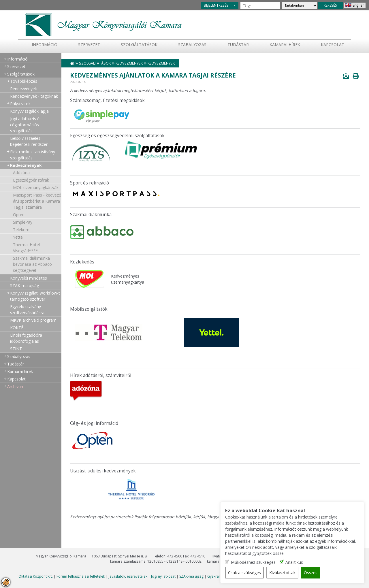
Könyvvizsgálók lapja (29, 111)
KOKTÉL (18, 328)
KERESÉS (330, 5)
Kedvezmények (26, 165)
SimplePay (23, 222)
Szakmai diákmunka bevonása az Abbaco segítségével (32, 264)
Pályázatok (20, 104)
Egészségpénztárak (31, 180)
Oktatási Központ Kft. (36, 576)
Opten (19, 215)
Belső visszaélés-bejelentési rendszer (29, 141)
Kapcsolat (333, 45)
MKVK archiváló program (33, 320)
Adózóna (21, 173)
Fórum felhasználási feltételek (81, 576)
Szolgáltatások (139, 45)
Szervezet (89, 45)
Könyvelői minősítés (29, 278)
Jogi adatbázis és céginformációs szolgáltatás (26, 125)
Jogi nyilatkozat (163, 576)
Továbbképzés (24, 81)
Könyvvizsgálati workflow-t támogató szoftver (35, 296)
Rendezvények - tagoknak (34, 96)
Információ (45, 45)
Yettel (18, 237)
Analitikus (294, 562)
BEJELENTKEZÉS (216, 5)
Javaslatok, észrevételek (128, 576)
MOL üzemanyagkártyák (36, 187)
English (358, 5)
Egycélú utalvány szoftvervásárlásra (27, 310)
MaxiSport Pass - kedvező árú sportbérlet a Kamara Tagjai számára (37, 201)
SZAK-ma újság (25, 285)
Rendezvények (23, 89)
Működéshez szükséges (253, 562)
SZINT (16, 349)
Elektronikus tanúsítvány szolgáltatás (33, 155)
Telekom (21, 230)
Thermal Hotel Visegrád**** (26, 248)
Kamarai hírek (285, 45)
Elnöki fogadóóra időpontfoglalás (26, 338)
